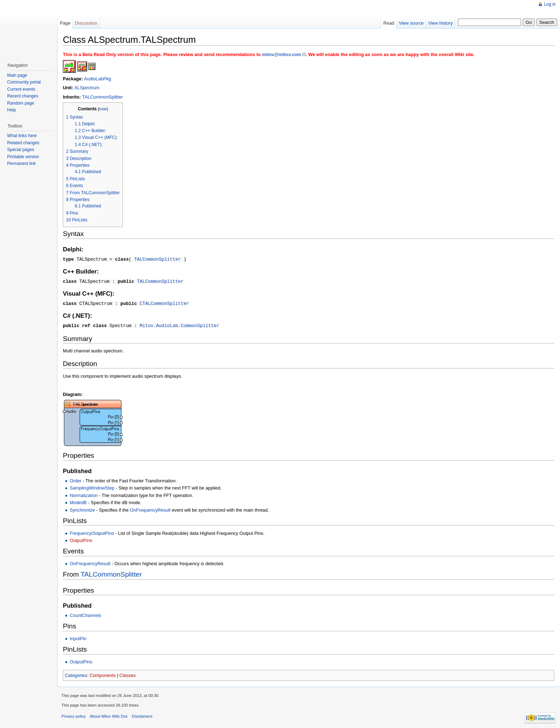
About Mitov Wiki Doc (109, 715)
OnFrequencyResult (150, 509)
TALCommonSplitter (102, 97)
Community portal (24, 82)
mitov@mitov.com (282, 54)
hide (103, 109)
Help (12, 110)
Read (389, 23)
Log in (550, 4)
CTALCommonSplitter (164, 302)
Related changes (23, 143)
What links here (22, 136)
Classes (127, 674)
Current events (21, 89)
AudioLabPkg (97, 79)
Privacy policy (74, 715)
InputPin (78, 637)
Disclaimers (142, 715)
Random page (21, 103)
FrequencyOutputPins (92, 532)
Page (65, 23)
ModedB (78, 501)
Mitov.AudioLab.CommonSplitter (179, 324)
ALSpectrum (87, 88)
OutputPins (81, 539)
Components (103, 674)
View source (411, 23)
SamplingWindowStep (92, 486)
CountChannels (85, 614)
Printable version (23, 157)
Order (76, 479)
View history (441, 23)
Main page (17, 75)
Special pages (21, 150)
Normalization (84, 494)
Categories (76, 674)
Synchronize (82, 509)
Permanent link (21, 164)
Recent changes (23, 96)
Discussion (86, 23)
